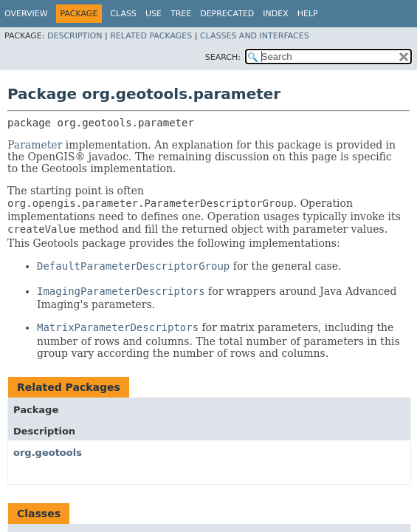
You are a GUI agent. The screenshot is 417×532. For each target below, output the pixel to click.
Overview (26, 14)
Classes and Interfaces (255, 36)
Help (308, 14)
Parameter (35, 145)
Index (275, 14)
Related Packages (151, 36)
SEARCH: (223, 57)
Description (75, 36)
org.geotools (48, 453)
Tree (181, 14)
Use (154, 14)
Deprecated (227, 14)
